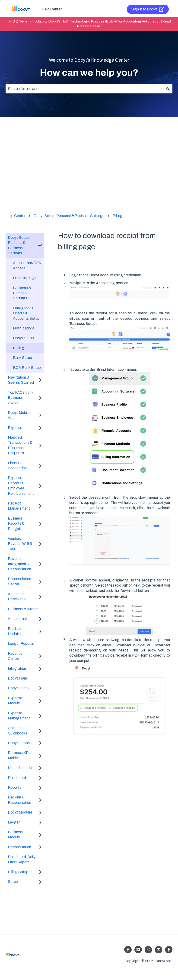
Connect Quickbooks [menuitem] (17, 730)
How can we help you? (89, 73)
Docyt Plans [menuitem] (18, 678)
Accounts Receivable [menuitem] (17, 596)
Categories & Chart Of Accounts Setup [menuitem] (26, 313)
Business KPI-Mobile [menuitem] (19, 755)
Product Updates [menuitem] (15, 631)
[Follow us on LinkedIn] (138, 950)
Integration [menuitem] (17, 669)
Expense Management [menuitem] (19, 716)
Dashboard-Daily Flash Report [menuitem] (22, 859)
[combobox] (85, 89)
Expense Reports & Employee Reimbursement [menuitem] (21, 485)
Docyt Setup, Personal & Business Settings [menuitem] (19, 245)
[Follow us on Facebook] (128, 950)
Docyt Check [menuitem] (19, 688)
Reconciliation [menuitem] (19, 847)
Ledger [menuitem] (14, 822)
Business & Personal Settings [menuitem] (22, 293)
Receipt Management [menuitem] (19, 506)
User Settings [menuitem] (24, 278)
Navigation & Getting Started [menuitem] (21, 380)
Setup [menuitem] (13, 882)
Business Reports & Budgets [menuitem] (16, 524)
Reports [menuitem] (15, 787)
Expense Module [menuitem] (15, 701)
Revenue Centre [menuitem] (15, 656)
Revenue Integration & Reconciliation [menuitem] (19, 564)
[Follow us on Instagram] (148, 950)
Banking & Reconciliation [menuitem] (19, 800)
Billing (118, 216)
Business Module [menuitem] (15, 835)
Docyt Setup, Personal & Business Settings (69, 216)
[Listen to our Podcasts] (159, 950)
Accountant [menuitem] (17, 619)
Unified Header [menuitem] (20, 768)
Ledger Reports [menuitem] (21, 643)
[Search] (168, 89)
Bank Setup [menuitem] (22, 358)
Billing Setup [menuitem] (18, 872)
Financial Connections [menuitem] (18, 465)
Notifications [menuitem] (24, 328)
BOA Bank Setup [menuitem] (27, 368)
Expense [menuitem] (15, 428)
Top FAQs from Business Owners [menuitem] (20, 398)
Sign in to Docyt (148, 9)
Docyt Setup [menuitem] (23, 338)
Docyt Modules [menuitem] (20, 812)
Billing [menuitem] (19, 348)
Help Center (52, 9)
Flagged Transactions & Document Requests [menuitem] (20, 445)
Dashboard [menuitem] (17, 778)
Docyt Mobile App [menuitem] (19, 415)
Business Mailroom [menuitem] (23, 609)
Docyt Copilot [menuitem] (19, 743)
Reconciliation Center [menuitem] (19, 581)
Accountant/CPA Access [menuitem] (27, 265)
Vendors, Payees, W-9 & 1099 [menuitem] (20, 544)
